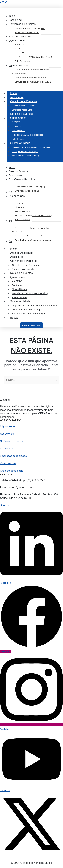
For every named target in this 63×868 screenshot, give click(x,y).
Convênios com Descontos (24, 106)
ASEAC (4, 2)
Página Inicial (8, 426)
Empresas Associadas (22, 110)
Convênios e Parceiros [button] (27, 101)
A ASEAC (16, 122)
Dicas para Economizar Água (25, 152)
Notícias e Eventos (21, 114)
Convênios (6, 448)
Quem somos (8, 463)
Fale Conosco (18, 139)
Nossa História (19, 131)
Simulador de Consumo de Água (27, 156)
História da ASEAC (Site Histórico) (27, 135)
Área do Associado (21, 253)
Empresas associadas (13, 456)
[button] (22, 24)
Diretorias (16, 126)
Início (13, 93)
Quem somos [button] (22, 118)
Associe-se (17, 97)
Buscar (14, 318)
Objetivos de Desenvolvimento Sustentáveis (32, 147)
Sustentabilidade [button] (24, 143)
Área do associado (12, 471)
